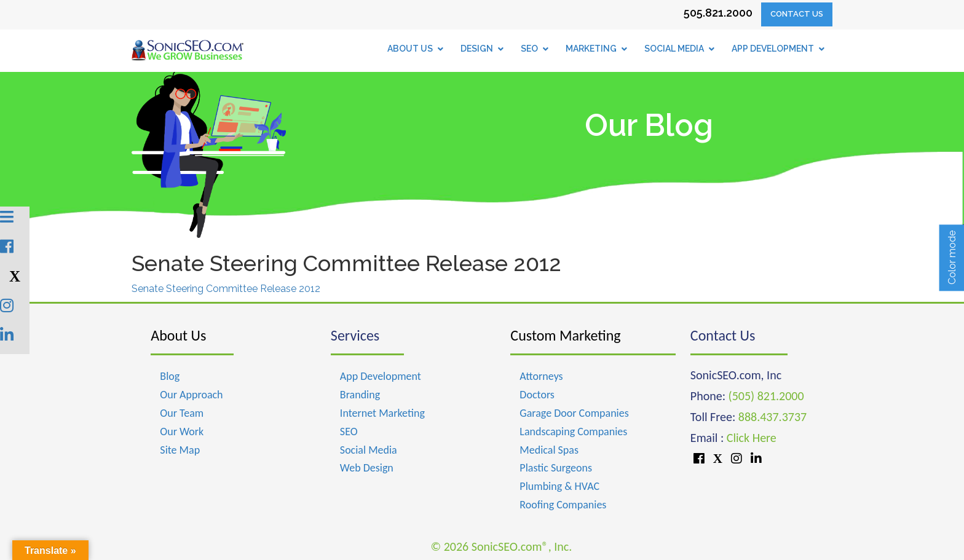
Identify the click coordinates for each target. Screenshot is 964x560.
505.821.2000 (718, 13)
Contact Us (797, 14)
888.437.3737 (772, 417)
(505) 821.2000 (766, 396)
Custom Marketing (565, 335)
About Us (178, 335)
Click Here (752, 438)
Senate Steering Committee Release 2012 (226, 289)
